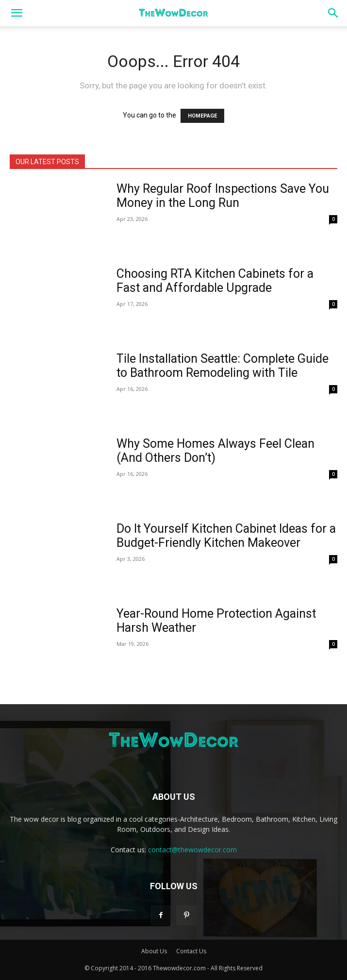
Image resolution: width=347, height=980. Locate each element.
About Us (154, 951)
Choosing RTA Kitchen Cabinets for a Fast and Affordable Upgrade (215, 281)
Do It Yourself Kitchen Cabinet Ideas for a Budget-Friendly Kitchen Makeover (226, 536)
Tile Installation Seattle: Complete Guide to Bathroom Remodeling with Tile (223, 366)
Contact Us (191, 951)
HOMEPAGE (202, 116)
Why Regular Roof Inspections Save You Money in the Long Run (223, 196)
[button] (17, 13)
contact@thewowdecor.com (192, 850)
